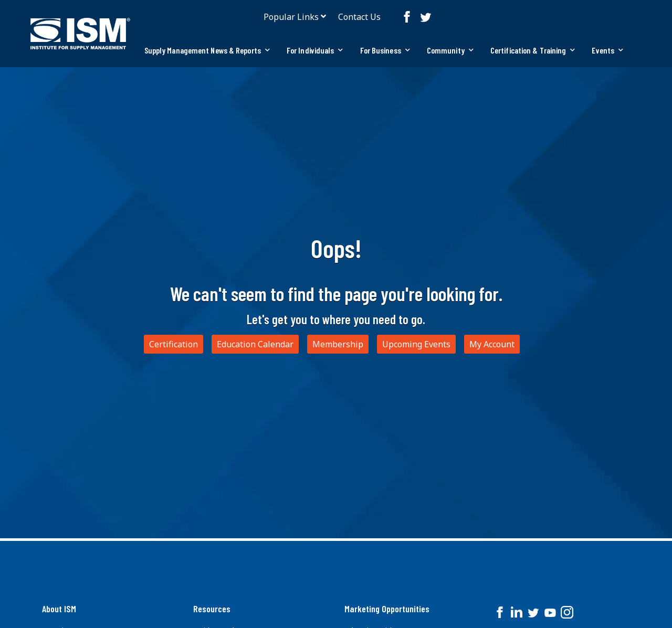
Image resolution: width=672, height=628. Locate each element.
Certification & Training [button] (533, 50)
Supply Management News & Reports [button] (207, 50)
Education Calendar (255, 344)
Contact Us (359, 17)
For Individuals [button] (315, 50)
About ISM (59, 609)
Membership (338, 344)
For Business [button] (385, 50)
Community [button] (450, 50)
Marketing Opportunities (387, 609)
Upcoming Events (416, 344)
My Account (492, 344)
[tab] (207, 50)
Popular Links (291, 17)
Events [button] (607, 50)
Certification (174, 344)
